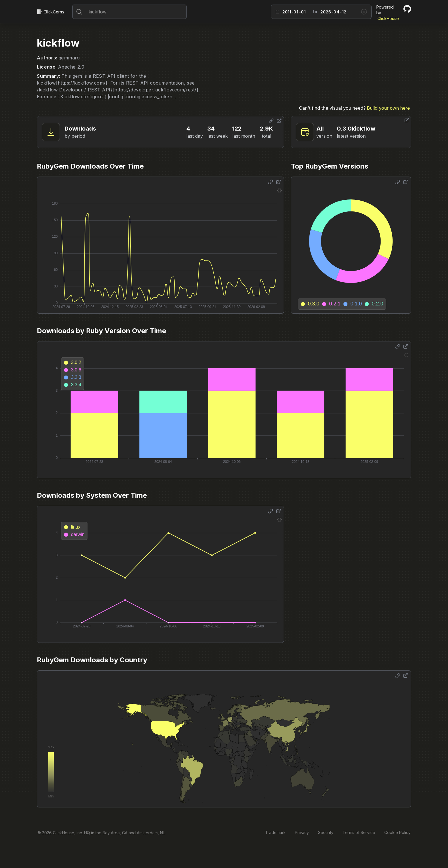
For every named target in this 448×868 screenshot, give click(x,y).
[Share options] (271, 121)
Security (326, 832)
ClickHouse (388, 18)
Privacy (302, 832)
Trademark (275, 832)
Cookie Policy (397, 832)
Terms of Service (359, 832)
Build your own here (388, 108)
